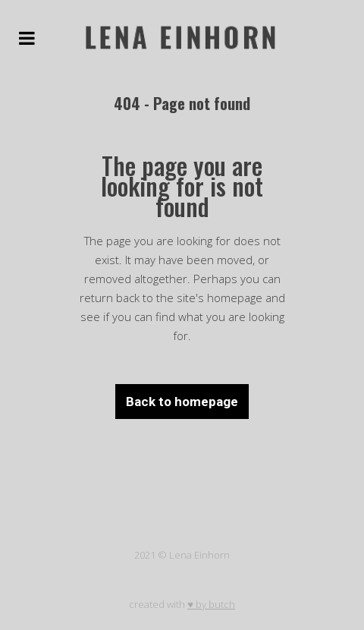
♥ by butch (211, 604)
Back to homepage (182, 402)
